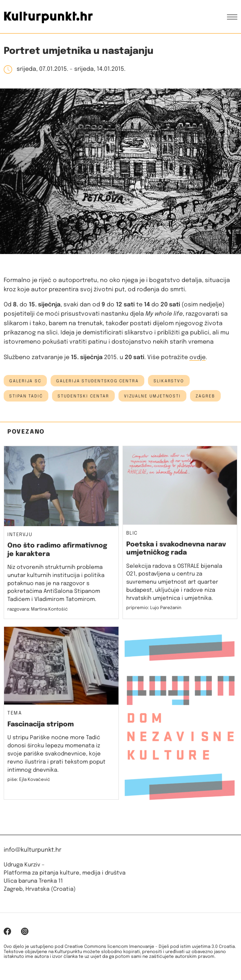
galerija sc (25, 381)
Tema (15, 713)
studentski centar (83, 396)
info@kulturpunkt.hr (32, 850)
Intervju (20, 535)
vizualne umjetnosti (152, 396)
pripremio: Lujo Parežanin (154, 608)
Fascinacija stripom (41, 724)
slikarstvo (169, 381)
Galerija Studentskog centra (97, 381)
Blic (132, 534)
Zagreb (205, 396)
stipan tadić (26, 396)
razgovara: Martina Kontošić (38, 609)
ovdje (197, 357)
